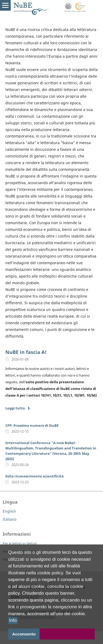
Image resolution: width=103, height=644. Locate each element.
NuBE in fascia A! (26, 352)
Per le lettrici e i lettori (20, 543)
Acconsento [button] (24, 634)
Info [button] (13, 621)
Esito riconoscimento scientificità (35, 476)
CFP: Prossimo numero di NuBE (32, 425)
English (9, 511)
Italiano (9, 519)
